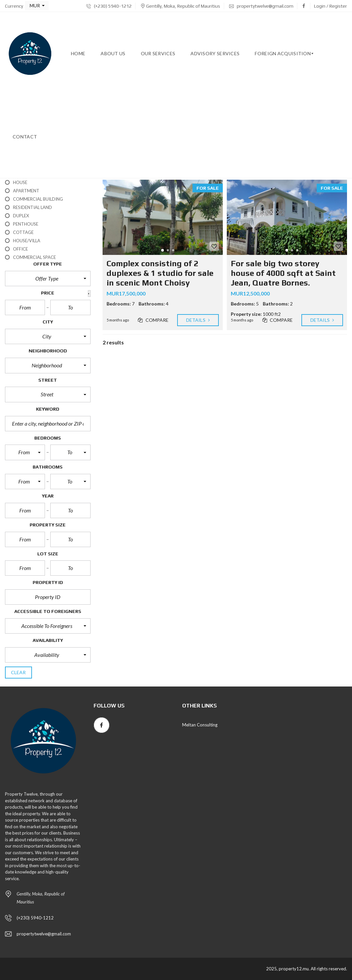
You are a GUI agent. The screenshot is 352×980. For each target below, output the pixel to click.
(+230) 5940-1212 (109, 6)
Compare (153, 320)
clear (18, 672)
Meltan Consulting (200, 725)
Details (198, 320)
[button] (37, 6)
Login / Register (331, 6)
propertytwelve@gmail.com (261, 6)
